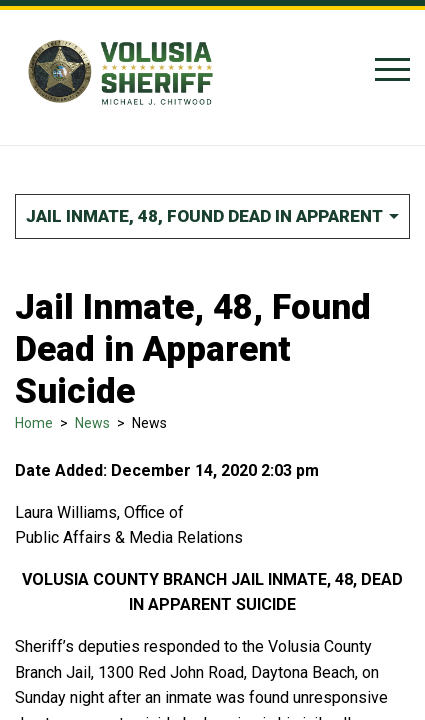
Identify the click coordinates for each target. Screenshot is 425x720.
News (92, 423)
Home (34, 423)
